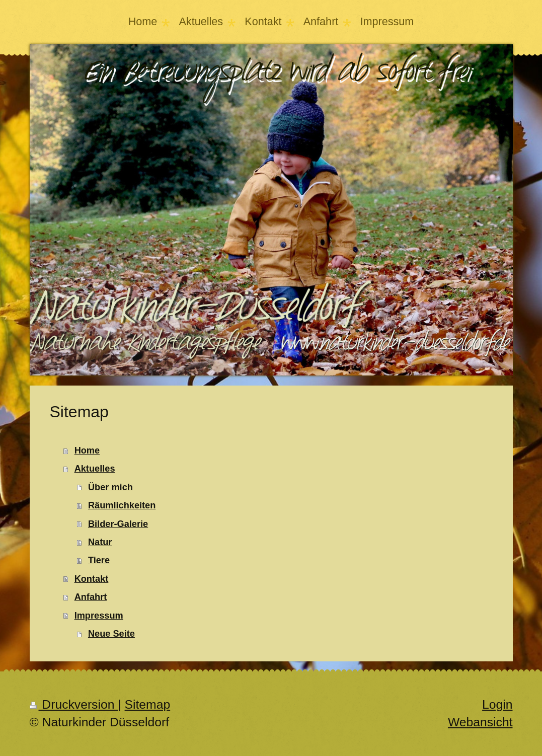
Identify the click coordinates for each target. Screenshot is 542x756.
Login (497, 704)
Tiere (99, 560)
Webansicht (480, 722)
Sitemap (148, 704)
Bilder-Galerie (118, 524)
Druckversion (74, 704)
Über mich (110, 487)
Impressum (99, 616)
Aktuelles (95, 469)
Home (87, 450)
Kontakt (92, 579)
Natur (100, 542)
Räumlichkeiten (122, 505)
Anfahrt (91, 597)
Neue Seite (111, 634)
